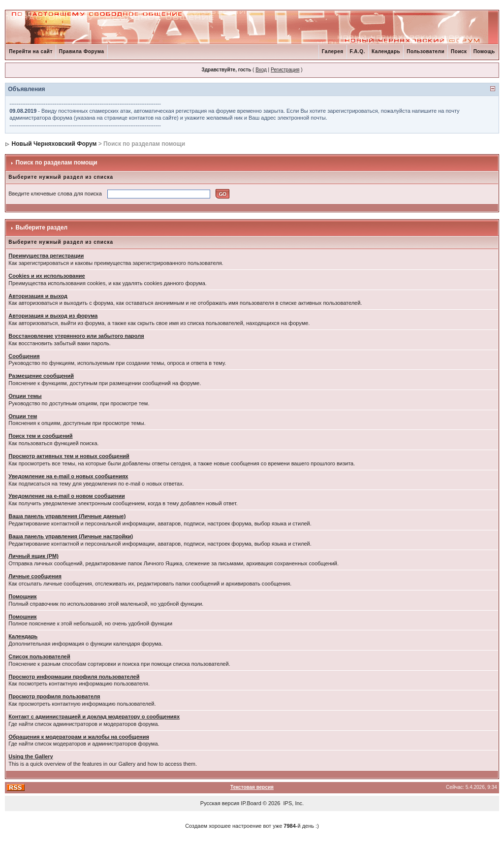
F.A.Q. (358, 51)
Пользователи (425, 51)
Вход (261, 70)
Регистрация (285, 70)
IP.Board (251, 803)
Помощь (484, 51)
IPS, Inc (293, 803)
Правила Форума (82, 51)
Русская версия (220, 803)
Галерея (333, 51)
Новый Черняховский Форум (54, 144)
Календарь (386, 51)
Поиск (459, 51)
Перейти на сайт (31, 51)
